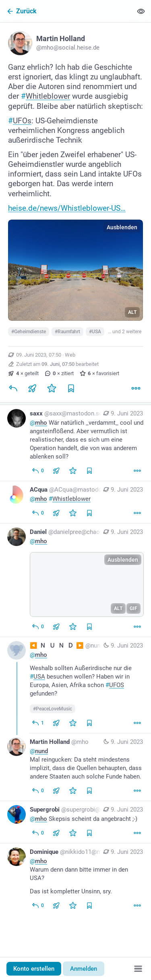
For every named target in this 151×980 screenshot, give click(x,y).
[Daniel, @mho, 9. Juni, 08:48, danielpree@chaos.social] (75, 580)
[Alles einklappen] (141, 11)
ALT (132, 312)
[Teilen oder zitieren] (32, 388)
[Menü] (138, 969)
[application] (87, 584)
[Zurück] (66, 11)
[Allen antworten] (38, 471)
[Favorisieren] (52, 388)
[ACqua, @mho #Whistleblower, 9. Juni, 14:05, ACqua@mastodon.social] (75, 502)
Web (70, 355)
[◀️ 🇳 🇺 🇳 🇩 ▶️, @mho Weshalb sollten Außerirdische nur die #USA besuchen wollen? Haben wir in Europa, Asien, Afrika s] (75, 685)
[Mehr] (136, 388)
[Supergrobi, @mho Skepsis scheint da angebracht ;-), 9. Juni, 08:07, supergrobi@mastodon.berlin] (75, 822)
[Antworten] (13, 388)
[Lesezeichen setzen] (71, 388)
